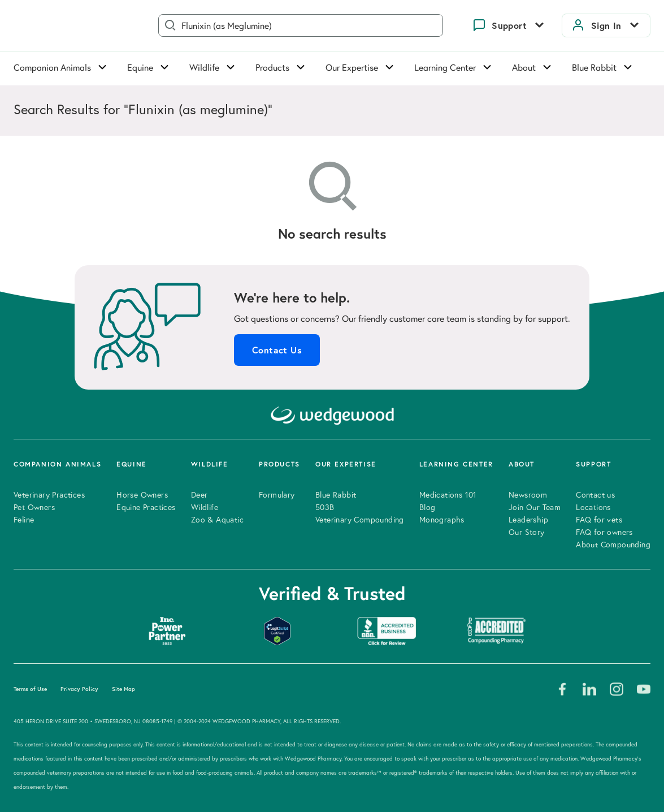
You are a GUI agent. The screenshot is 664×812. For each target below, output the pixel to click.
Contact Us (277, 350)
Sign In (606, 25)
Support (509, 25)
